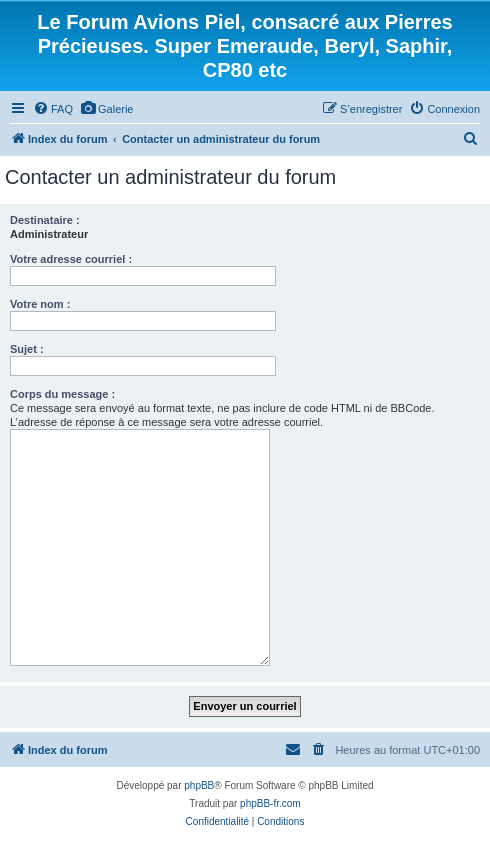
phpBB (199, 785)
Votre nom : (40, 304)
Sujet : (27, 349)
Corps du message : (62, 394)
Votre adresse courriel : (71, 259)
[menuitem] (53, 109)
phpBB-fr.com (270, 803)
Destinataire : (45, 220)
